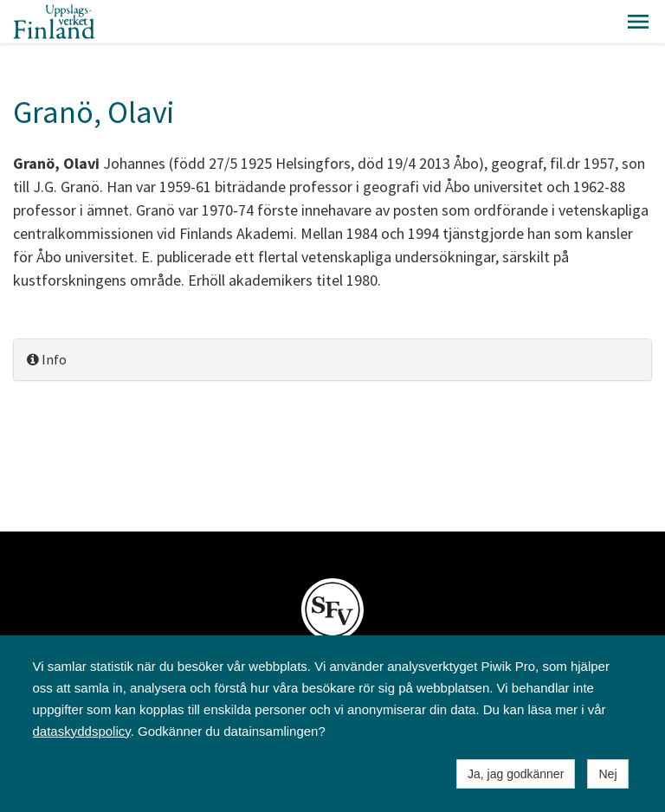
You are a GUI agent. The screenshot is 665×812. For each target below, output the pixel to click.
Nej (607, 774)
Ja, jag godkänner (516, 774)
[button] (638, 22)
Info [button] (47, 359)
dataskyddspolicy (82, 731)
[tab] (332, 360)
